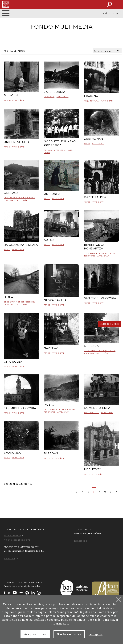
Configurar (95, 635)
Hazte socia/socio (110, 324)
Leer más (94, 620)
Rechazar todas (69, 634)
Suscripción (11, 559)
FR (113, 13)
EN (117, 13)
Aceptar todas (35, 634)
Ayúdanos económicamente (18, 540)
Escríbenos (81, 541)
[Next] (116, 491)
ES (109, 13)
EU (105, 13)
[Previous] (71, 491)
